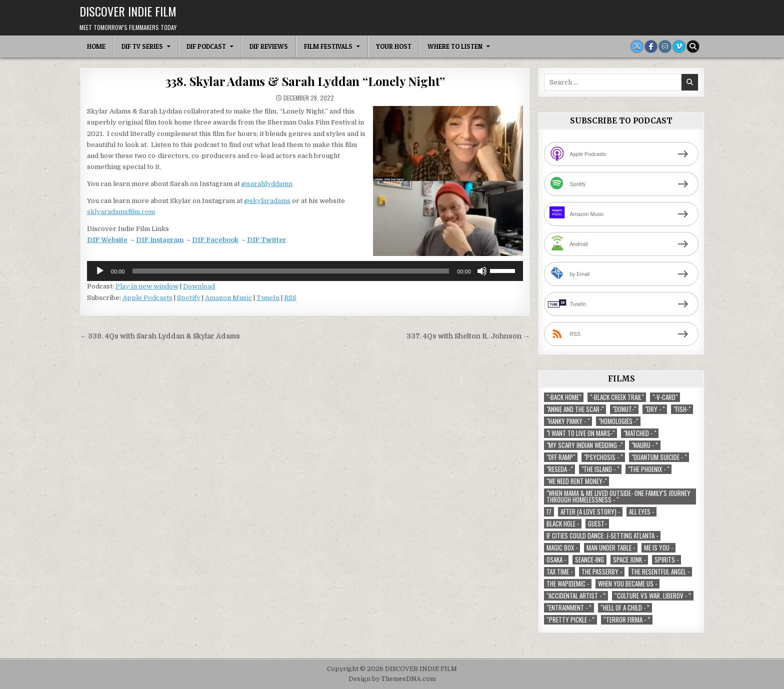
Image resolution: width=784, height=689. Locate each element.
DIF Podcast (206, 46)
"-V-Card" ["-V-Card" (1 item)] (665, 397)
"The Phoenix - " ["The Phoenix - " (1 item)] (648, 469)
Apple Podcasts (147, 298)
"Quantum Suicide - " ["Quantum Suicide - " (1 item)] (659, 457)
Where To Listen (455, 46)
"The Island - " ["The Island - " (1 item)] (600, 469)
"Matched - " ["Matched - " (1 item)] (640, 433)
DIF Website (107, 240)
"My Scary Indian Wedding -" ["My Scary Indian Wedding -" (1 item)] (584, 445)
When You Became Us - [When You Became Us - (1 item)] (627, 584)
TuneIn (268, 298)
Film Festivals (328, 46)
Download (199, 286)
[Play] (100, 271)
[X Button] (637, 46)
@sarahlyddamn (267, 184)
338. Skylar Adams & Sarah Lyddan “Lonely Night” (305, 81)
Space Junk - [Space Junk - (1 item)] (629, 560)
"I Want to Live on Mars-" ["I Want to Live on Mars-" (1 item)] (580, 433)
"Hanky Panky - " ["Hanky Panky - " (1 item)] (568, 421)
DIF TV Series (142, 46)
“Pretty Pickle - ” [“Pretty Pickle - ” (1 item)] (570, 620)
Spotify (189, 298)
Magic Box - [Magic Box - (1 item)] (562, 548)
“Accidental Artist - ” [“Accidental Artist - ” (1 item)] (576, 596)
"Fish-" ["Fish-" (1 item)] (682, 409)
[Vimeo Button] (679, 46)
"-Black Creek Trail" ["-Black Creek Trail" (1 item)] (617, 397)
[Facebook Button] (651, 46)
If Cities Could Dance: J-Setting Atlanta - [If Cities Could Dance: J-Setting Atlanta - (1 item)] (602, 536)
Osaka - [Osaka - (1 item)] (556, 560)
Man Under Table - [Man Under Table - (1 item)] (611, 548)
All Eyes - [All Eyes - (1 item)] (641, 512)
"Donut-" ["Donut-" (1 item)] (624, 409)
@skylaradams (267, 201)
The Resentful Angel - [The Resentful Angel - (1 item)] (660, 572)
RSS (290, 298)
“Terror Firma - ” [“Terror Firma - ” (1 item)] (627, 620)
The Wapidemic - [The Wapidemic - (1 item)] (568, 584)
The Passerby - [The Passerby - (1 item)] (602, 572)
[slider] (291, 271)
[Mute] (482, 271)
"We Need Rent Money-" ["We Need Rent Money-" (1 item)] (576, 481)
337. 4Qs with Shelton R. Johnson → (468, 336)
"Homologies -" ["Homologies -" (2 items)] (618, 421)
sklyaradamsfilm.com (121, 212)
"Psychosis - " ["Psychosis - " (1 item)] (603, 457)
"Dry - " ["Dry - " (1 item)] (655, 409)
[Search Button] (693, 46)
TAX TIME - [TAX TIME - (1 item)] (559, 572)
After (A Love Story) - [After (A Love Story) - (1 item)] (590, 512)
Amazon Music (228, 298)
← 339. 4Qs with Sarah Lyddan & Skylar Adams (160, 336)
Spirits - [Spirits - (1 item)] (666, 560)
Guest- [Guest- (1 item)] (597, 524)
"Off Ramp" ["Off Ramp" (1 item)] (561, 457)
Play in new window (147, 286)
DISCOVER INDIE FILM (128, 11)
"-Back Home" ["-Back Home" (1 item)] (564, 397)
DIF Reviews (269, 46)
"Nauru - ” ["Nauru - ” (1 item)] (645, 445)
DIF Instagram (160, 240)
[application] (305, 271)
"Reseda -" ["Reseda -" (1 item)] (559, 469)
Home (96, 46)
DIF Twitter (266, 240)
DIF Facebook (215, 240)
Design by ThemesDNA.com (392, 679)
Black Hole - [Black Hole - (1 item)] (563, 524)
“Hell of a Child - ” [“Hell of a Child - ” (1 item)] (625, 608)
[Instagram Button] (665, 46)
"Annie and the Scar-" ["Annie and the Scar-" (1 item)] (575, 409)
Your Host (394, 46)
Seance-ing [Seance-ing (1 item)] (589, 560)
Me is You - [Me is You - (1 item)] (658, 548)
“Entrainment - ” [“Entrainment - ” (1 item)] (569, 608)
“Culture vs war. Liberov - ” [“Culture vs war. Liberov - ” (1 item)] (653, 596)
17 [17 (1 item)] (549, 512)
